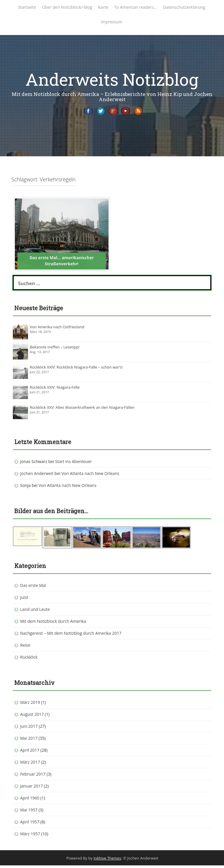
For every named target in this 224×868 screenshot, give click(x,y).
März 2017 (30, 765)
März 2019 (30, 705)
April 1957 (30, 824)
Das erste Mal (33, 588)
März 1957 (30, 836)
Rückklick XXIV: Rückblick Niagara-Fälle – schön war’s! (76, 370)
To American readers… (136, 7)
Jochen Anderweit (37, 476)
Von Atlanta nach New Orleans (90, 476)
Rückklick (29, 660)
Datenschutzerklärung (184, 7)
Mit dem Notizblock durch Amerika (53, 624)
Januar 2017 (32, 789)
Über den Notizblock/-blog (67, 7)
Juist (24, 600)
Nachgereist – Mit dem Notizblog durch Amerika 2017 (71, 636)
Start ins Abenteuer (73, 464)
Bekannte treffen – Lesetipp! (55, 350)
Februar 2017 (33, 777)
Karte (103, 7)
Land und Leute (35, 612)
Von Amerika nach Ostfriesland (57, 329)
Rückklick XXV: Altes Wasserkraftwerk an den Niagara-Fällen (82, 410)
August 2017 (32, 717)
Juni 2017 (29, 729)
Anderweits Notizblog (112, 79)
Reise (25, 648)
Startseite (27, 7)
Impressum (112, 22)
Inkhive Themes (107, 861)
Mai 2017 (29, 741)
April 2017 (30, 753)
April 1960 (30, 801)
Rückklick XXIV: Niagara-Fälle (55, 390)
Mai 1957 (29, 812)
